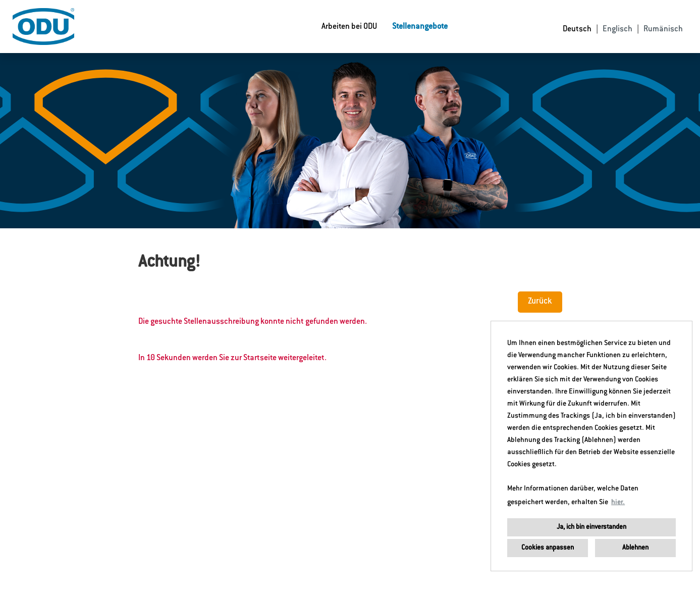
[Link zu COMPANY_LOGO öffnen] (43, 27)
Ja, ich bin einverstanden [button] (591, 527)
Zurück (540, 302)
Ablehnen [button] (635, 548)
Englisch (617, 29)
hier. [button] (618, 503)
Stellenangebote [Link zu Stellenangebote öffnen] (420, 27)
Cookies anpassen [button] (548, 548)
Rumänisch (663, 29)
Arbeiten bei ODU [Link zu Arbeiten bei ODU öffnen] (349, 27)
